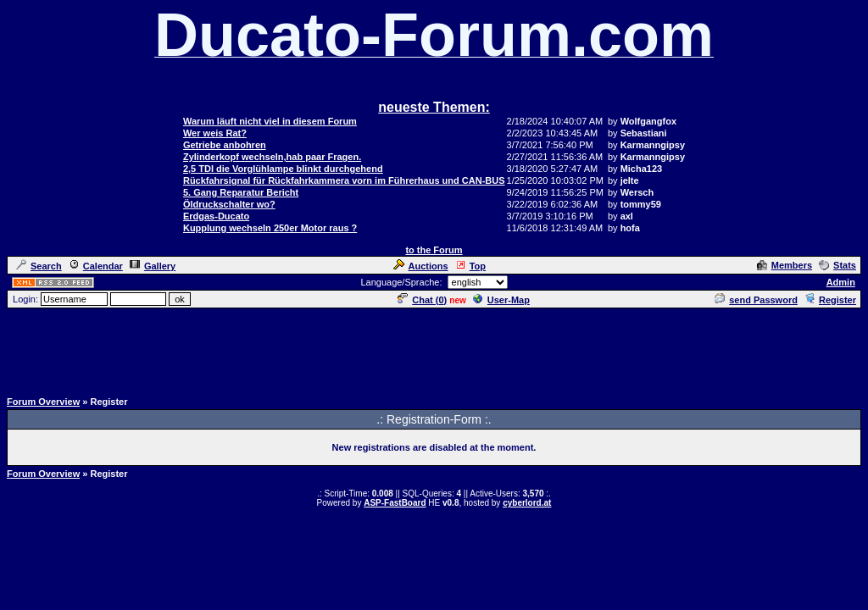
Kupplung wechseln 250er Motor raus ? (270, 228)
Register (830, 300)
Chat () (422, 300)
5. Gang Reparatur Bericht (241, 192)
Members (785, 265)
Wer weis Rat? (215, 133)
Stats (837, 265)
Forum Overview (43, 402)
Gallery (153, 266)
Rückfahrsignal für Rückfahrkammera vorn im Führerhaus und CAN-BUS (344, 180)
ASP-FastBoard (395, 503)
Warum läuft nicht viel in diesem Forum (270, 121)
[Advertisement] (434, 348)
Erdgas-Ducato (216, 216)
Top (470, 266)
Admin (841, 282)
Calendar (96, 266)
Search (39, 266)
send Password (756, 300)
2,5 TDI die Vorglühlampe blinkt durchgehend (283, 169)
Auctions (421, 266)
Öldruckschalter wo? (229, 204)
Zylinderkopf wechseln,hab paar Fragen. (272, 157)
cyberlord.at (527, 503)
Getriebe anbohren (225, 145)
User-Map (501, 300)
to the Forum (434, 250)
